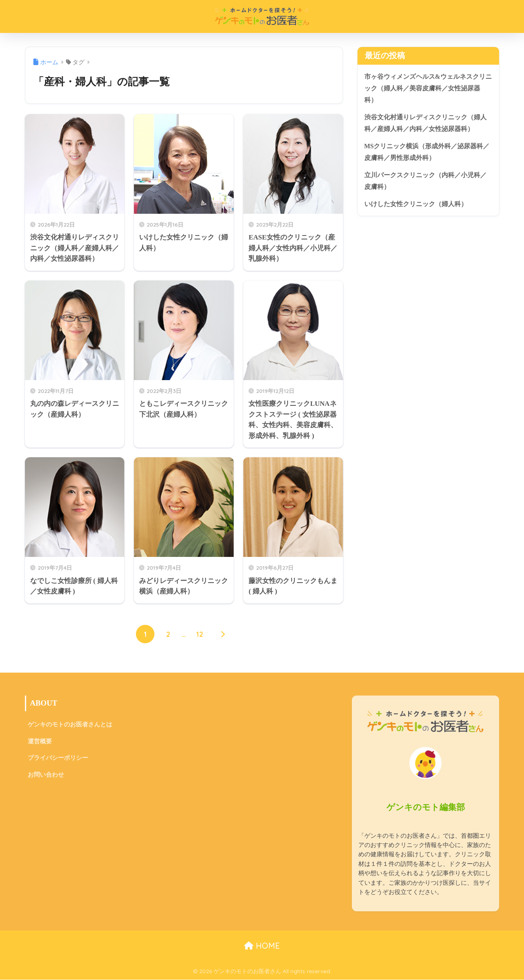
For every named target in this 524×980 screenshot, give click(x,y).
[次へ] (223, 635)
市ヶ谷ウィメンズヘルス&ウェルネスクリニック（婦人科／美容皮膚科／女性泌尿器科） (426, 89)
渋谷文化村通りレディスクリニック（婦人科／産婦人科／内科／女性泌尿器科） (426, 125)
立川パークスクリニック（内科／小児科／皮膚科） (426, 186)
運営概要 (41, 743)
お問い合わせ (47, 778)
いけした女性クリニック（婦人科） (419, 210)
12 (200, 635)
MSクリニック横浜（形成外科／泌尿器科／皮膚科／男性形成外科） (427, 155)
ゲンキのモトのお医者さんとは (73, 725)
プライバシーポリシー (60, 760)
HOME (262, 946)
